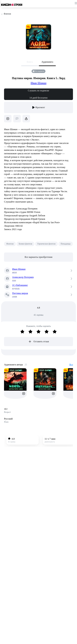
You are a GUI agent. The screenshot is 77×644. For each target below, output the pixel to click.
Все (71, 365)
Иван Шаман (38, 83)
